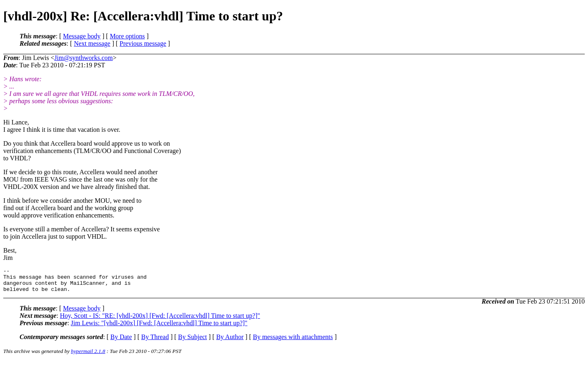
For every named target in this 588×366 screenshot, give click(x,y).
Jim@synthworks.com (84, 58)
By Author (230, 342)
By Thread (155, 342)
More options (127, 36)
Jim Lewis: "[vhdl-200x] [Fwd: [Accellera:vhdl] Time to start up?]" (159, 328)
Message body (82, 36)
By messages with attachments (293, 342)
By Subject (193, 342)
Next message (92, 43)
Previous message (143, 43)
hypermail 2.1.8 (88, 356)
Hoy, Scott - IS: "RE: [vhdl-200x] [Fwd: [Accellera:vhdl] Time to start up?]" (160, 321)
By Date (121, 342)
